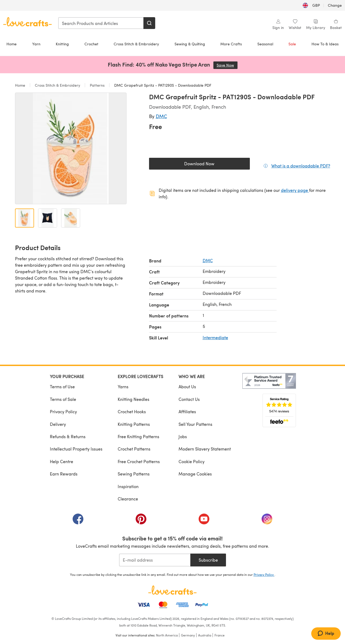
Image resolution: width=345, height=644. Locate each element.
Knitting (62, 44)
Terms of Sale (63, 399)
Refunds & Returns (68, 436)
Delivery (58, 424)
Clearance (128, 499)
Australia (205, 635)
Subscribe (208, 560)
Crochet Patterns (134, 449)
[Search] (149, 23)
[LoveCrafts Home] (173, 590)
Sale (292, 44)
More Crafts (231, 44)
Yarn (36, 44)
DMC (161, 116)
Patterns (97, 85)
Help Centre (62, 461)
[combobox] (101, 23)
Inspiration (128, 486)
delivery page (295, 190)
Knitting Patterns (134, 424)
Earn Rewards (64, 474)
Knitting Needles (133, 399)
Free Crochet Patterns (139, 461)
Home (12, 44)
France (220, 635)
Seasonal (265, 44)
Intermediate (215, 337)
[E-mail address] (155, 560)
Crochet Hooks (132, 411)
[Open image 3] (71, 218)
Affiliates (187, 411)
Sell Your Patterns (195, 424)
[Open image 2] (48, 218)
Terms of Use (62, 387)
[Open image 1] (25, 218)
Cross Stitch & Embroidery (136, 44)
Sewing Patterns (134, 474)
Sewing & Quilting (190, 44)
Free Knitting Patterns (138, 436)
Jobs (183, 436)
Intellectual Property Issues (76, 449)
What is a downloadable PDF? (301, 166)
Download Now (212, 165)
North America (167, 635)
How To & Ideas (325, 44)
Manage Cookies (195, 474)
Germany (188, 635)
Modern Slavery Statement (205, 449)
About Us (187, 387)
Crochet (91, 44)
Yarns (123, 387)
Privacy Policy (63, 411)
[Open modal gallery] (71, 148)
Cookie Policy (192, 461)
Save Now (227, 65)
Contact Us (189, 399)
